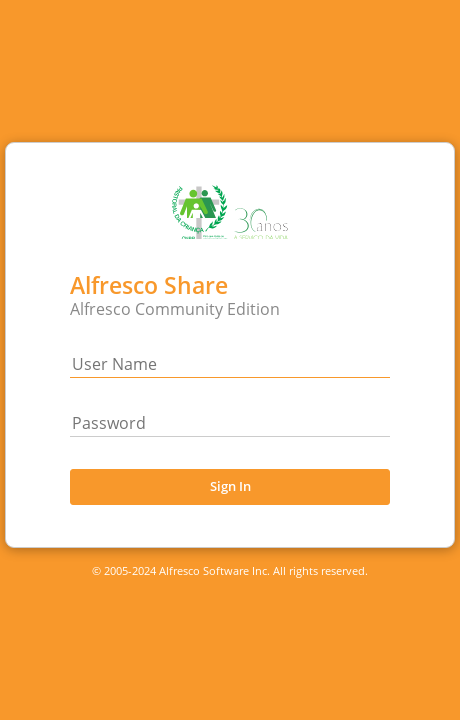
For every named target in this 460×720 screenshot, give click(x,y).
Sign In (230, 486)
